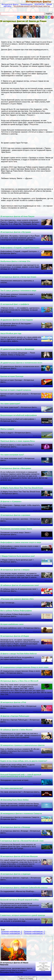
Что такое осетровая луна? (12, 455)
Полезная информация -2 (34, 931)
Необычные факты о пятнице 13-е (15, 261)
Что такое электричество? (12, 788)
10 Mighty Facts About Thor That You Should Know (22, 488)
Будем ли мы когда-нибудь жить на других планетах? (24, 761)
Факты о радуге (7, 429)
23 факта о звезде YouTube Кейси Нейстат (19, 654)
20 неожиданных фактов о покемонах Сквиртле (21, 814)
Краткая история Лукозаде (12, 376)
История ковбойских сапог (12, 624)
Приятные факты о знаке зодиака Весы (18, 441)
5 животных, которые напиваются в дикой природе (23, 915)
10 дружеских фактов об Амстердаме (17, 320)
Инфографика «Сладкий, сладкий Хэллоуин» (20, 248)
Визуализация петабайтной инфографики (19, 415)
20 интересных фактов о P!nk (13, 702)
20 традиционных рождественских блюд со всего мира (24, 667)
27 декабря (35, 64)
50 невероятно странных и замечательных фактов (22, 745)
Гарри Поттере (22, 143)
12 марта (5, 167)
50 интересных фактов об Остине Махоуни (19, 856)
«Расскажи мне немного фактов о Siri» (17, 599)
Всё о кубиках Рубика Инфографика (16, 611)
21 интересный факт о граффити (15, 304)
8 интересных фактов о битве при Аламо (18, 277)
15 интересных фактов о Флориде (15, 827)
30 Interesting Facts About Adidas (15, 800)
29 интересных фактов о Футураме (16, 232)
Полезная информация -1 (12, 931)
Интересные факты (40, 1)
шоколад (14, 134)
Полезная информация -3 (12, 933)
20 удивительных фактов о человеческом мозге (21, 363)
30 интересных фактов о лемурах (15, 570)
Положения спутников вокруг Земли (16, 529)
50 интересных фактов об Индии (15, 636)
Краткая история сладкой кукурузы (16, 390)
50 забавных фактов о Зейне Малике (16, 730)
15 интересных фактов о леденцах (15, 874)
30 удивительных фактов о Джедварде (17, 349)
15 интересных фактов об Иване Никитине (26, 968)
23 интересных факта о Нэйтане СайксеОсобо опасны (24, 888)
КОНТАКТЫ (40, 4)
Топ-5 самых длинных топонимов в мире (18, 291)
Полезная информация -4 (34, 933)
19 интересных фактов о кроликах (15, 515)
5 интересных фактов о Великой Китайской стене (22, 841)
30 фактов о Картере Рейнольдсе (15, 716)
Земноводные (27, 4)
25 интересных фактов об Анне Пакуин (17, 216)
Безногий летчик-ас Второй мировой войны (20, 900)
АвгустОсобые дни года (11, 333)
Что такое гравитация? (10, 404)
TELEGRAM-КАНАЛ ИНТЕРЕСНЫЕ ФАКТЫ (32, 6)
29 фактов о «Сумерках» (11, 502)
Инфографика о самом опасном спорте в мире (21, 542)
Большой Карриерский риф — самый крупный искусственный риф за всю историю (21, 776)
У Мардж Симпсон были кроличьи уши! (18, 556)
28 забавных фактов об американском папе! (20, 585)
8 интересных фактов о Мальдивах (16, 468)
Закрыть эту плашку (26, 979)
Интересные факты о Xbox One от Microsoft (19, 681)
